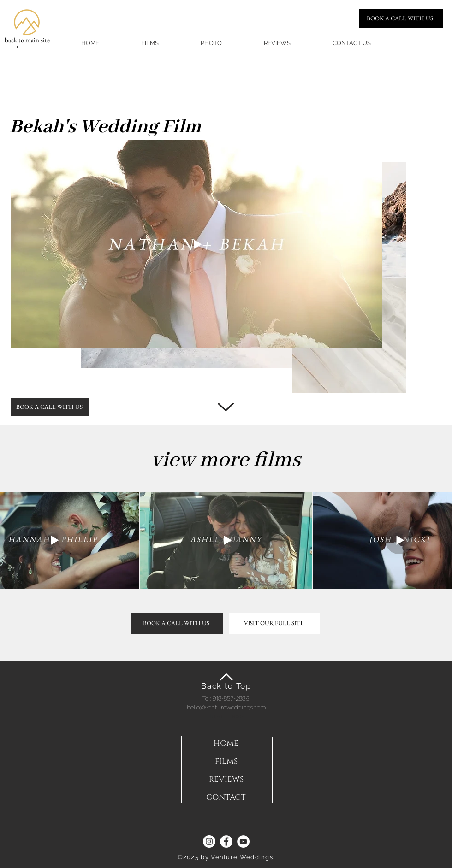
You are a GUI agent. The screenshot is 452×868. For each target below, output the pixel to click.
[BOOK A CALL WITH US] (401, 18)
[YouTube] (243, 841)
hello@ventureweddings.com (226, 707)
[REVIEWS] (226, 779)
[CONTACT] (226, 797)
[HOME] (226, 743)
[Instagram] (209, 841)
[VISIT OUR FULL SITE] (274, 623)
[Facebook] (226, 841)
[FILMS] (226, 761)
